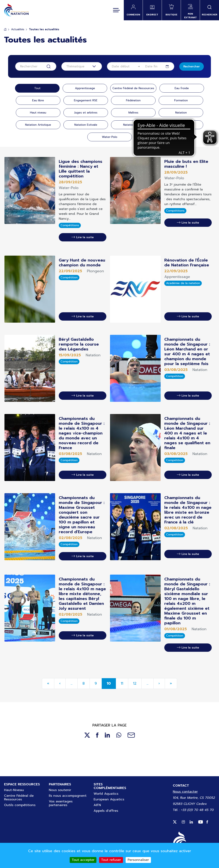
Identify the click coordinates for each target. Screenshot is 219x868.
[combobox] (82, 66)
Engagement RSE (86, 100)
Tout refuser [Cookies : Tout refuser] (111, 860)
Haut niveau (38, 113)
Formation (181, 100)
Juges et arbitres (86, 113)
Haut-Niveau (14, 790)
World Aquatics (106, 794)
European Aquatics (109, 799)
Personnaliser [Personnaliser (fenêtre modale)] (138, 860)
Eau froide (182, 88)
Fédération (133, 100)
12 (135, 683)
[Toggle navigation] (116, 10)
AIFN (97, 805)
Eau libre (38, 100)
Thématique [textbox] (75, 66)
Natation (181, 113)
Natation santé (133, 125)
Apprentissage (85, 88)
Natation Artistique (38, 125)
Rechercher (192, 66)
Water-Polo (110, 137)
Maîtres (133, 113)
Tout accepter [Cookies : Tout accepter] (83, 860)
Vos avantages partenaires (61, 803)
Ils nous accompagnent (68, 796)
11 (122, 683)
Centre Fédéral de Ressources (133, 88)
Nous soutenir (60, 790)
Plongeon (181, 125)
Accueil (5, 29)
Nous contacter (185, 792)
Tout (37, 88)
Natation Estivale (86, 125)
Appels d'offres (106, 811)
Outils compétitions (20, 805)
